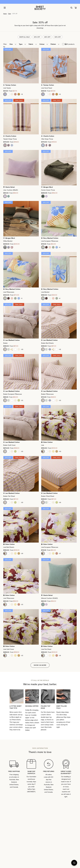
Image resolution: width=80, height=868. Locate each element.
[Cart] (76, 8)
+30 (22, 349)
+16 (60, 94)
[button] (13, 44)
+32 (60, 349)
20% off (37, 37)
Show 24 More (40, 665)
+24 (60, 655)
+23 (22, 400)
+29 (22, 553)
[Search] (71, 8)
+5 (22, 298)
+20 (22, 502)
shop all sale (25, 37)
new (63, 44)
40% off (47, 37)
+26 (60, 502)
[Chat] (74, 863)
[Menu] (5, 8)
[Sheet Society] (40, 8)
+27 (60, 553)
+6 (60, 247)
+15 (22, 94)
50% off (58, 37)
